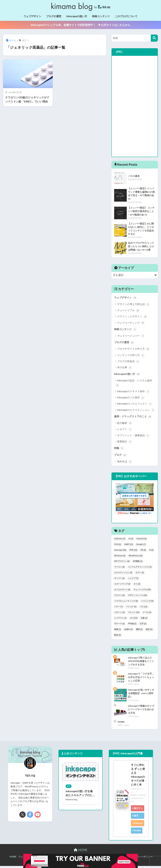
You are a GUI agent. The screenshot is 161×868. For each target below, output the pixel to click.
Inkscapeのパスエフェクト (135, 405)
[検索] (154, 38)
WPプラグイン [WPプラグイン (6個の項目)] (122, 563)
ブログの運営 (54, 16)
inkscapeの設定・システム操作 (134, 385)
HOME (80, 852)
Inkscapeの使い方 (77, 16)
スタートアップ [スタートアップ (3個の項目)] (122, 586)
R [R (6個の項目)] (151, 552)
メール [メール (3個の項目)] (147, 614)
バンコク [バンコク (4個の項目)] (131, 609)
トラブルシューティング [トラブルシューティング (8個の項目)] (126, 603)
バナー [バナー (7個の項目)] (119, 609)
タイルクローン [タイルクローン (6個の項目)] (122, 592)
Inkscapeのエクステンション (136, 412)
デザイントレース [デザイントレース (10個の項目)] (137, 597)
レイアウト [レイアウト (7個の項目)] (120, 620)
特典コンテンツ (101, 16)
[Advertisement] (135, 106)
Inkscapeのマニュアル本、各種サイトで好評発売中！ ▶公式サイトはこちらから (80, 25)
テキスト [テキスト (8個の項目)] (119, 597)
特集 (119, 450)
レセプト (125, 431)
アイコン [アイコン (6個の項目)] (119, 569)
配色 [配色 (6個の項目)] (118, 637)
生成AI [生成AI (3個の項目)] (128, 631)
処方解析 (125, 425)
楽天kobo (135, 821)
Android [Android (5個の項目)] (142, 541)
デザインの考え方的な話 (133, 305)
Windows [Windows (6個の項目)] (120, 558)
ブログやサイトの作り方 (133, 350)
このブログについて (126, 16)
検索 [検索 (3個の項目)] (118, 631)
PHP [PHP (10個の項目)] (133, 552)
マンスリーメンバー (131, 337)
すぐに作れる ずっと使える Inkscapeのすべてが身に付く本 (138, 777)
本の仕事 (125, 369)
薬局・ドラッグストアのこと (134, 418)
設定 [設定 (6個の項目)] (149, 631)
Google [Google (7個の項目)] (141, 546)
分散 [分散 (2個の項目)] (144, 620)
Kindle (137, 832)
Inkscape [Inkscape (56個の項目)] (120, 552)
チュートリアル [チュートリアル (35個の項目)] (142, 592)
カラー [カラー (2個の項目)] (140, 575)
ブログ (121, 457)
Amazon (138, 825)
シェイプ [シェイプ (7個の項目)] (133, 580)
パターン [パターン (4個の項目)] (119, 614)
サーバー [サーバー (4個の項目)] (119, 580)
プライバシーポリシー (141, 859)
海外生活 (125, 464)
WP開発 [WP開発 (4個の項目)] (138, 563)
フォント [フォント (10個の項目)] (134, 614)
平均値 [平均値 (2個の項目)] (132, 626)
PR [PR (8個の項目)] (143, 552)
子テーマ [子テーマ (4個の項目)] (119, 626)
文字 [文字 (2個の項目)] (143, 626)
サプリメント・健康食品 (133, 437)
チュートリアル (128, 312)
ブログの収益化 (128, 363)
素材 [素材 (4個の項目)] (139, 631)
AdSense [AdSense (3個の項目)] (120, 541)
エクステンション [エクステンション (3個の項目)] (123, 575)
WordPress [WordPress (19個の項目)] (136, 558)
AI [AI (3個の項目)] (131, 541)
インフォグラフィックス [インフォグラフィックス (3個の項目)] (140, 569)
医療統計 (125, 443)
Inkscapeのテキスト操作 (133, 393)
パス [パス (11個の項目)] (144, 609)
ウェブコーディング (131, 324)
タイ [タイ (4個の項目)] (137, 586)
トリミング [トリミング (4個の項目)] (147, 603)
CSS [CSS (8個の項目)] (118, 546)
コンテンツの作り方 (131, 357)
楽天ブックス (136, 813)
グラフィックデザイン (132, 318)
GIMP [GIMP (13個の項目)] (129, 546)
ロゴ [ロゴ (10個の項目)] (134, 620)
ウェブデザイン (32, 16)
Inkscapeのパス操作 (131, 399)
